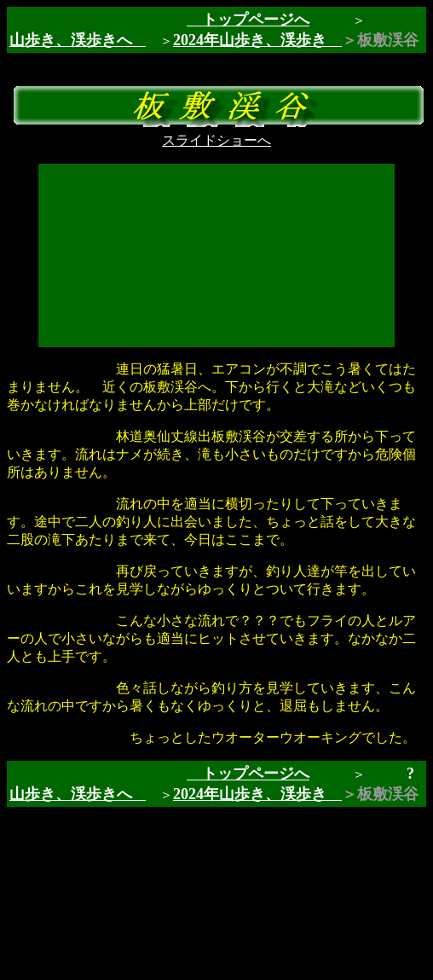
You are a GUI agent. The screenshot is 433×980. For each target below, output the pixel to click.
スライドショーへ (216, 140)
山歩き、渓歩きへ (71, 40)
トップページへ (248, 20)
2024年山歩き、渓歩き (257, 40)
